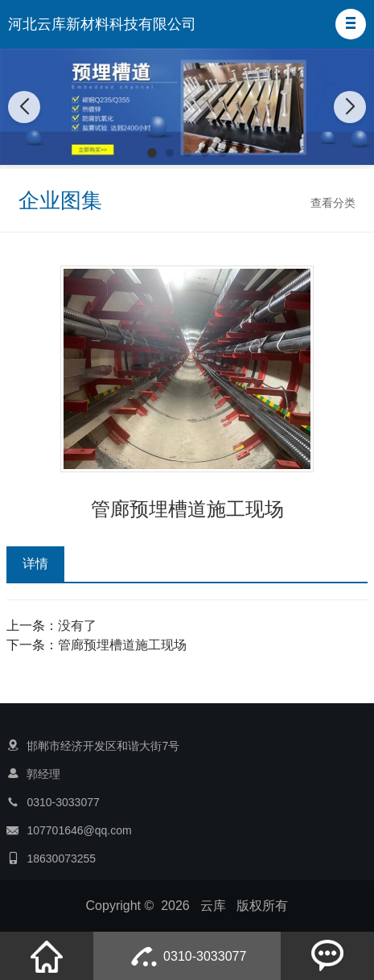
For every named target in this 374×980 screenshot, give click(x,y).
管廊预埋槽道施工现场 (122, 645)
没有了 (77, 626)
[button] (351, 24)
